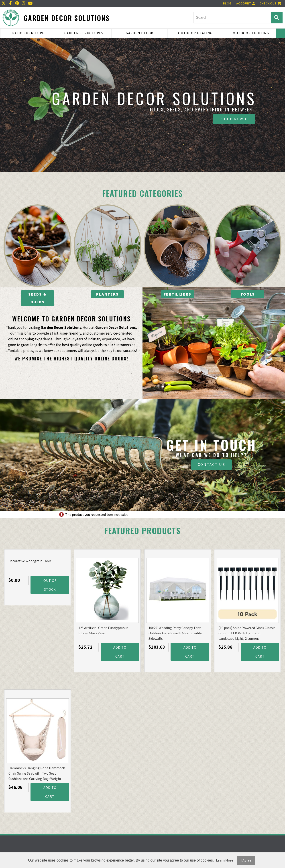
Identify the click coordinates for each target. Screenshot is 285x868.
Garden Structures (84, 33)
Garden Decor (140, 33)
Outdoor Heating (195, 33)
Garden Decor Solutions (67, 18)
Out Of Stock (50, 585)
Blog (227, 3)
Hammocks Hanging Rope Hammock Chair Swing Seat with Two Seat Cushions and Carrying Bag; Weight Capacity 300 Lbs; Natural (37, 774)
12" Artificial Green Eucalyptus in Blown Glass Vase (103, 630)
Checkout (271, 3)
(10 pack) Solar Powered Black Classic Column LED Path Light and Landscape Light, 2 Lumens (247, 633)
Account (246, 3)
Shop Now (234, 119)
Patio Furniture (28, 33)
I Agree (246, 860)
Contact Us (212, 465)
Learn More (225, 860)
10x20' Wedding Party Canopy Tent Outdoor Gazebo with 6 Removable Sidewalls (175, 633)
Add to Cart (120, 652)
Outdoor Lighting (251, 33)
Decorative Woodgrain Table (30, 561)
